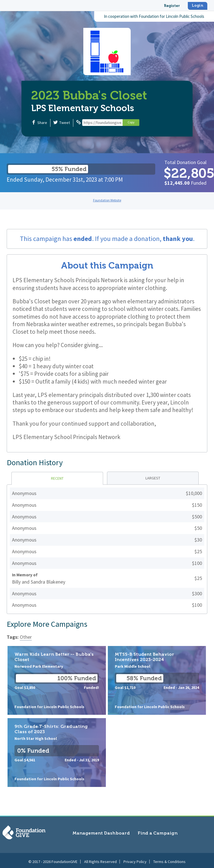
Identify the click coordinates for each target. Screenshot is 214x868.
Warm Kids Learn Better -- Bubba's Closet (57, 680)
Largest (153, 478)
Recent (57, 478)
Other (26, 637)
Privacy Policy (135, 859)
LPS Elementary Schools (83, 108)
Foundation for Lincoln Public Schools (172, 16)
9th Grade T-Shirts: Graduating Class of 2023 (57, 753)
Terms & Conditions (169, 859)
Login (198, 5)
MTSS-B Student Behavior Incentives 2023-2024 (157, 680)
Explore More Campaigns (47, 624)
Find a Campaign (158, 833)
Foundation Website (107, 200)
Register (172, 6)
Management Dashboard (101, 833)
